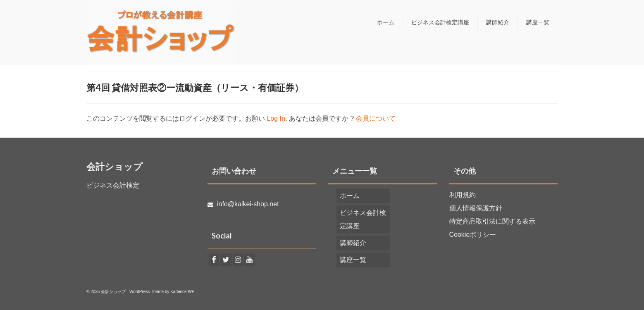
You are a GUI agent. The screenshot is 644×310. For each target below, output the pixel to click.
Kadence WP (182, 292)
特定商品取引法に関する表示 (492, 221)
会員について (376, 118)
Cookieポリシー (473, 235)
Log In (276, 118)
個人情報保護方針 (476, 208)
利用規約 (463, 195)
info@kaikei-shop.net (243, 204)
